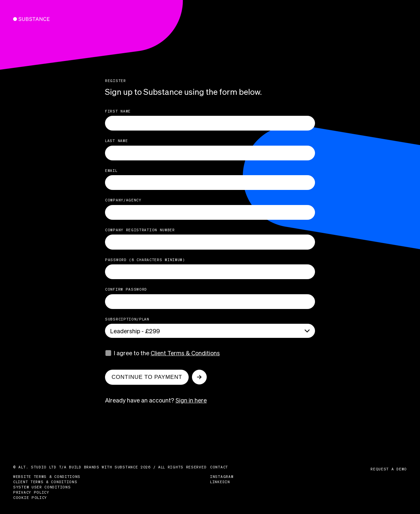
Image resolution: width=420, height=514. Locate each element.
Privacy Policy (31, 492)
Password (145, 260)
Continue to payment (147, 377)
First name (118, 111)
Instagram (222, 477)
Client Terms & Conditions (185, 353)
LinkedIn (220, 482)
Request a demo (389, 469)
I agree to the (167, 353)
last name (116, 141)
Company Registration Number (140, 230)
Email (111, 171)
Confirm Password (126, 289)
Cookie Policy (30, 498)
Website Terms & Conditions (47, 477)
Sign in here (191, 400)
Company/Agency (123, 200)
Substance (27, 19)
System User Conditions (42, 487)
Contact (219, 467)
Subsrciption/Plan (127, 319)
